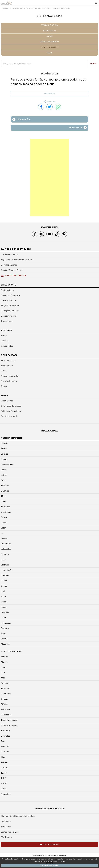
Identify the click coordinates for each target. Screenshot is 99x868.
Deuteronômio (8, 464)
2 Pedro (5, 768)
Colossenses (7, 715)
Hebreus (5, 752)
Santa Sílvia (6, 827)
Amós (4, 597)
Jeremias (5, 565)
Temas (49, 53)
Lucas (4, 667)
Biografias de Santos (10, 306)
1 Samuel (5, 486)
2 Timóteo (6, 736)
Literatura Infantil (9, 316)
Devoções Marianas (10, 311)
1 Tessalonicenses (9, 720)
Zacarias (5, 639)
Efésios (4, 704)
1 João (4, 773)
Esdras (4, 517)
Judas (4, 789)
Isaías (3, 560)
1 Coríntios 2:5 (65, 8)
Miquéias (5, 612)
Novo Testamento (35, 8)
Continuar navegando (49, 865)
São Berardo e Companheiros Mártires (18, 816)
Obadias (5, 602)
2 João (4, 778)
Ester (3, 528)
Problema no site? (9, 416)
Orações (5, 341)
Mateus (4, 657)
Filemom (5, 747)
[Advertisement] (49, 178)
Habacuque (6, 623)
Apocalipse (6, 794)
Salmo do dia (50, 31)
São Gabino (6, 821)
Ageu (3, 634)
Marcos (4, 662)
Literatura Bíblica (9, 300)
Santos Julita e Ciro (10, 832)
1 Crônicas (6, 507)
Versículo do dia (49, 25)
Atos (3, 678)
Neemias (5, 523)
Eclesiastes (6, 549)
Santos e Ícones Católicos (16, 249)
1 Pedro (4, 762)
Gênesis (5, 443)
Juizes (4, 475)
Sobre (4, 396)
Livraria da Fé (9, 285)
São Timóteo (7, 837)
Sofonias (5, 628)
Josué (4, 470)
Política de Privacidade (11, 411)
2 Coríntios (6, 694)
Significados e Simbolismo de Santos (17, 260)
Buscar (93, 64)
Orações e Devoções (10, 295)
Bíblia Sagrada (18, 8)
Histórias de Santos (10, 254)
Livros (26, 8)
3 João (4, 783)
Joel (3, 591)
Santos (4, 336)
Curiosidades (7, 346)
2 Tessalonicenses (9, 725)
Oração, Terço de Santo (11, 270)
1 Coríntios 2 (55, 8)
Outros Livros (7, 321)
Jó (2, 533)
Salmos (4, 538)
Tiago (4, 757)
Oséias (4, 586)
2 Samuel (5, 491)
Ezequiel (5, 575)
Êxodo (4, 449)
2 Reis (4, 501)
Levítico (5, 454)
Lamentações (7, 570)
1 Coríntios (46, 8)
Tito (3, 741)
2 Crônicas (6, 512)
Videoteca (7, 330)
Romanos (5, 683)
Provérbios (6, 544)
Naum (4, 618)
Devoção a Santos (9, 265)
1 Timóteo (5, 731)
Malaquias (6, 644)
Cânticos (5, 554)
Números (5, 459)
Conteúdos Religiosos (11, 406)
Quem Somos (7, 401)
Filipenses (6, 710)
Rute (3, 480)
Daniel (4, 581)
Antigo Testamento (49, 42)
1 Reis (4, 496)
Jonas (4, 607)
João (3, 673)
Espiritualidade (8, 290)
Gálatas (4, 699)
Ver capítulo (49, 94)
